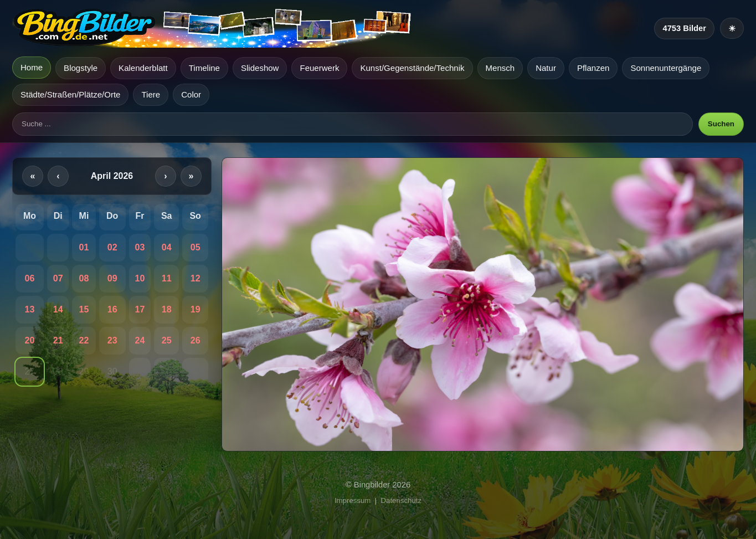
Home (32, 67)
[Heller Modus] (732, 28)
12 (196, 278)
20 (30, 340)
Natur (546, 68)
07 (58, 278)
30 (112, 371)
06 (30, 278)
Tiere (151, 94)
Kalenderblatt (143, 68)
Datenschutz (402, 500)
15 (84, 309)
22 (84, 340)
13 (30, 309)
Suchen (721, 124)
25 (167, 340)
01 (84, 247)
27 (30, 371)
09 (112, 278)
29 (84, 371)
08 (84, 278)
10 (140, 278)
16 (112, 309)
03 (140, 247)
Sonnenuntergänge (666, 68)
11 (167, 278)
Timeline (204, 68)
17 (140, 309)
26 (196, 340)
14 (58, 309)
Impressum (353, 500)
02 (112, 247)
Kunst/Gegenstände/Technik (412, 68)
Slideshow (260, 68)
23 (112, 340)
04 (167, 247)
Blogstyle (81, 68)
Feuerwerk (319, 68)
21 (58, 340)
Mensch (500, 68)
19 (196, 309)
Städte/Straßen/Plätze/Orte (70, 94)
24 (140, 340)
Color (191, 94)
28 (58, 371)
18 (167, 309)
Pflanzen (593, 68)
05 (196, 247)
